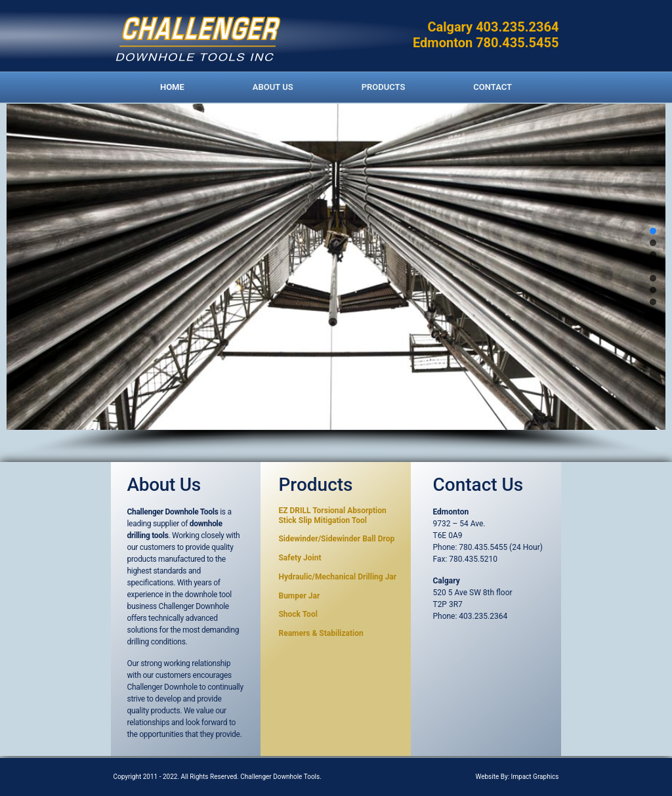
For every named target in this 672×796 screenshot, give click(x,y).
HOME (172, 87)
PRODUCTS (384, 87)
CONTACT (493, 87)
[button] (653, 231)
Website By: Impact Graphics (517, 777)
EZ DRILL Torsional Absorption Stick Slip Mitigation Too (332, 515)
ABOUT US (273, 87)
